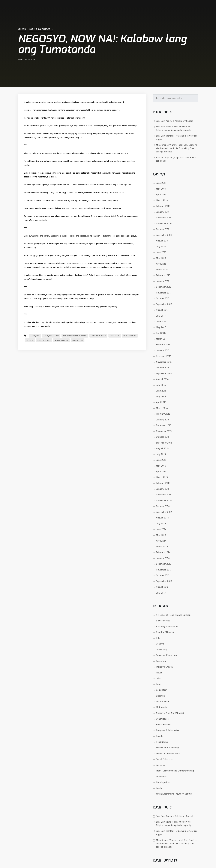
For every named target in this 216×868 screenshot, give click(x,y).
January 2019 (163, 212)
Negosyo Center (44, 340)
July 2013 (161, 593)
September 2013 (164, 581)
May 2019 (161, 189)
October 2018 (163, 229)
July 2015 (161, 455)
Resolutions (162, 742)
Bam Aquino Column (51, 336)
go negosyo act (130, 336)
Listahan (160, 696)
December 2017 (164, 287)
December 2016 (164, 356)
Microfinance (162, 702)
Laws (159, 684)
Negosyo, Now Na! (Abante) (41, 29)
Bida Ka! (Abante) (165, 632)
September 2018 (164, 235)
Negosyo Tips (78, 340)
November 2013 (164, 570)
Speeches (161, 765)
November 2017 (164, 293)
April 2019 (161, 195)
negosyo (30, 340)
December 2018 (164, 218)
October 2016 (163, 368)
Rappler (160, 736)
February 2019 (163, 206)
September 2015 (164, 443)
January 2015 (163, 489)
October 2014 (163, 506)
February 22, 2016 (27, 59)
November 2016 (164, 362)
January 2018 (163, 281)
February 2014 (163, 553)
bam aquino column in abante (75, 336)
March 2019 (162, 201)
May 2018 (161, 258)
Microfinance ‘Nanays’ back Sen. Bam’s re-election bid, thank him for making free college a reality (177, 149)
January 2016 (163, 420)
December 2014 (164, 495)
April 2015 (161, 472)
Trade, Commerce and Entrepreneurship (175, 771)
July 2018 (161, 247)
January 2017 (163, 351)
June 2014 (161, 529)
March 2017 (162, 339)
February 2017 (163, 345)
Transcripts (161, 777)
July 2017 (161, 316)
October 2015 (163, 437)
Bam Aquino (35, 336)
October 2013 (163, 576)
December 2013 (164, 564)
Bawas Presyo (163, 621)
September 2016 (164, 374)
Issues (159, 673)
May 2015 (161, 466)
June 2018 (161, 252)
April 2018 (161, 264)
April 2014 (161, 541)
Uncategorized (163, 782)
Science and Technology (168, 748)
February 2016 (163, 414)
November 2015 (164, 431)
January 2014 (163, 558)
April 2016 (161, 403)
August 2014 (162, 518)
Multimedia (162, 708)
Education (161, 661)
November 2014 (164, 501)
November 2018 (164, 224)
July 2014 (161, 524)
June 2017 (161, 322)
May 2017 (161, 328)
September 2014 (164, 512)
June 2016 (161, 391)
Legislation (162, 690)
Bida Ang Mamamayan (167, 627)
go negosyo (115, 336)
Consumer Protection (166, 656)
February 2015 (163, 483)
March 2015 (162, 478)
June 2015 (161, 460)
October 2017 (163, 299)
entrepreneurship (98, 336)
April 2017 (161, 333)
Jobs (158, 679)
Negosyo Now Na (61, 340)
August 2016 (162, 379)
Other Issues (162, 719)
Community (161, 650)
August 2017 (162, 310)
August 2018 (162, 241)
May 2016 (161, 397)
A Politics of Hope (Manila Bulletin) (174, 615)
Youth (159, 788)
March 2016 (162, 408)
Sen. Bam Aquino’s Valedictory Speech (175, 121)
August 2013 (162, 587)
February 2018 (163, 276)
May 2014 (161, 535)
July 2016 (161, 385)
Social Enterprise (164, 759)
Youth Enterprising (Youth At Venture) (175, 794)
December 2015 (164, 426)
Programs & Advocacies (168, 731)
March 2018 (162, 270)
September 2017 (164, 304)
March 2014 (162, 547)
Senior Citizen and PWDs (168, 754)
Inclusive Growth (164, 667)
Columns (22, 29)
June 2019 (161, 183)
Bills (158, 638)
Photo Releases (164, 725)
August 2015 (162, 449)
